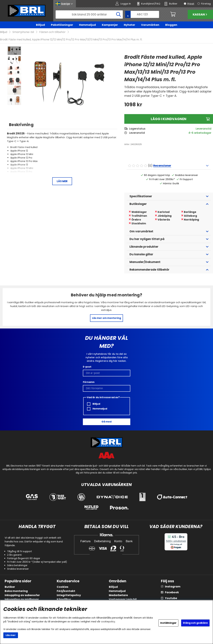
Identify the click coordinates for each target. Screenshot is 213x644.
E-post (87, 367)
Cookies (62, 587)
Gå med (106, 422)
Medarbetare (118, 595)
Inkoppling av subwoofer (22, 595)
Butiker (10, 587)
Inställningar (168, 623)
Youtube (171, 598)
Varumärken (150, 25)
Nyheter (129, 25)
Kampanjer (110, 25)
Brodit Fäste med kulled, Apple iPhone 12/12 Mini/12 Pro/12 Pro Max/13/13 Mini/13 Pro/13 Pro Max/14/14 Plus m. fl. (71, 40)
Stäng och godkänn (195, 623)
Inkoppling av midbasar (22, 600)
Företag (206, 4)
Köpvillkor (64, 600)
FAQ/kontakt (66, 591)
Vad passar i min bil (123, 600)
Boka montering (16, 591)
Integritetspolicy (69, 595)
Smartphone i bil (23, 32)
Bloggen (171, 25)
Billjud (40, 25)
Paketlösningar (62, 25)
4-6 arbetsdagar (200, 133)
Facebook (172, 593)
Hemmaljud (87, 25)
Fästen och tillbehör (52, 32)
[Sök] (89, 14)
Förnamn (89, 382)
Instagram (173, 587)
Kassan (200, 14)
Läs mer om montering (106, 318)
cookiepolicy (108, 622)
